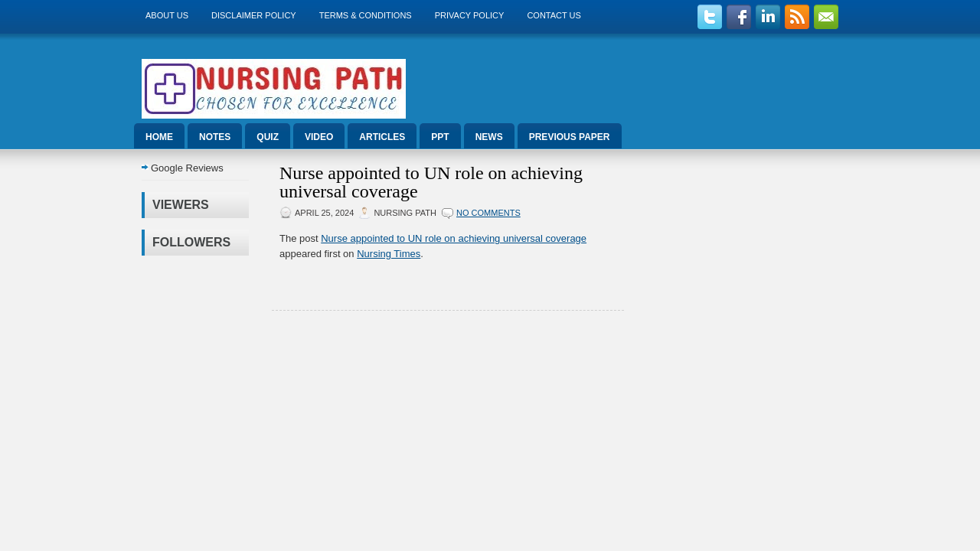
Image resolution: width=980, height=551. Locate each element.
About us (167, 15)
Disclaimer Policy (254, 15)
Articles (382, 137)
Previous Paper (570, 137)
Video (319, 137)
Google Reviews (187, 168)
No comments (488, 213)
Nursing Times (389, 254)
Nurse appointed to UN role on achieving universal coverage (431, 182)
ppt (440, 137)
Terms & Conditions (366, 15)
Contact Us (554, 15)
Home (159, 137)
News (489, 137)
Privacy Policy (470, 15)
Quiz (268, 137)
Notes (215, 137)
